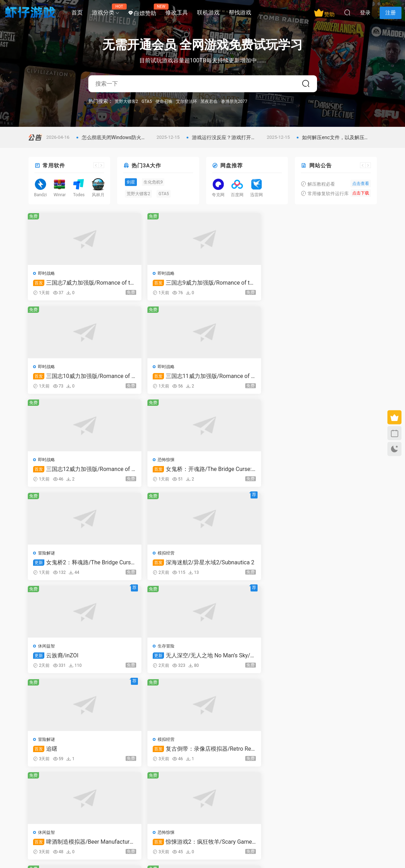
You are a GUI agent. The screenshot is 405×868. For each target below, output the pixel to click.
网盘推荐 (232, 166)
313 (201, 697)
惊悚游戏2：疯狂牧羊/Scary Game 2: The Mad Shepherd (158, 566)
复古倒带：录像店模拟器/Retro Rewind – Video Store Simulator (335, 472)
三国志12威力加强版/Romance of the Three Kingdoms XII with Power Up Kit (69, 377)
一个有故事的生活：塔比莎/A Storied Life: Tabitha (246, 661)
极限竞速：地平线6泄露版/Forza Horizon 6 (156, 661)
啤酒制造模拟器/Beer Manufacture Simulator (67, 566)
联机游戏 (208, 13)
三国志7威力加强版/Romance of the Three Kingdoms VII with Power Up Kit (69, 283)
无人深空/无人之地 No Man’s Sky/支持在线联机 (157, 472)
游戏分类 (105, 10)
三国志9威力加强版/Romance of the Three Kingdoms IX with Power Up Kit (158, 283)
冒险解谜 (225, 368)
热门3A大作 (147, 166)
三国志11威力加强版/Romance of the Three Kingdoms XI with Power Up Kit (336, 283)
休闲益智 (47, 462)
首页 (77, 13)
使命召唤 (164, 101)
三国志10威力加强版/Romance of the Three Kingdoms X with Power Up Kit (247, 283)
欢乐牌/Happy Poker (243, 566)
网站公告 (321, 166)
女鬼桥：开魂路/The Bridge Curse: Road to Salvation (158, 377)
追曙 (224, 472)
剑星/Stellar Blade (63, 660)
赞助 (324, 13)
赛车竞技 (136, 651)
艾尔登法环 (186, 101)
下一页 (220, 697)
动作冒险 (47, 651)
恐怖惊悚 (136, 368)
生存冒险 (136, 462)
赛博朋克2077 (234, 101)
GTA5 (147, 101)
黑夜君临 (209, 101)
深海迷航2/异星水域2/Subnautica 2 (335, 377)
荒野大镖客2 (126, 101)
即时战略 (47, 273)
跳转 (256, 697)
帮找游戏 (240, 13)
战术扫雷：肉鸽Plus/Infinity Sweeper (335, 661)
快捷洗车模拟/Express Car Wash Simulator (335, 566)
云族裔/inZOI (56, 472)
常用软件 (54, 166)
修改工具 (177, 13)
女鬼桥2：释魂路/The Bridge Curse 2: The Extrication (247, 377)
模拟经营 (314, 368)
